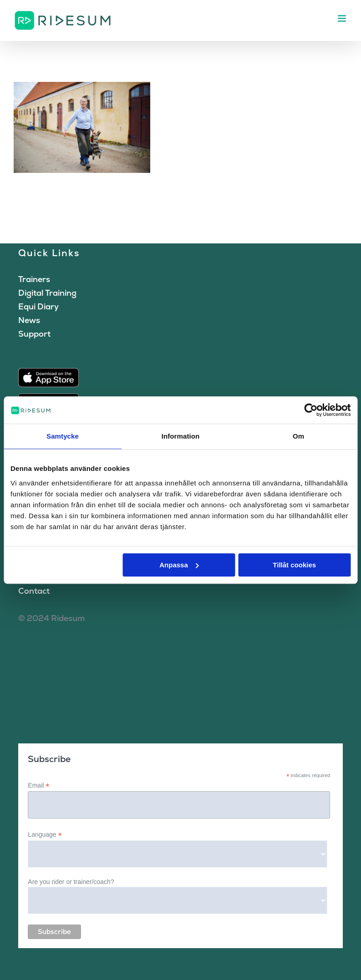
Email (38, 786)
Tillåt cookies (294, 565)
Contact (34, 591)
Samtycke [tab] (63, 436)
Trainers (34, 279)
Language (45, 835)
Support (34, 334)
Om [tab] (298, 436)
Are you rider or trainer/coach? (71, 882)
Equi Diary (38, 306)
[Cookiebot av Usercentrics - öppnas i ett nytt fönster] (311, 410)
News (29, 320)
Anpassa (179, 565)
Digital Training (47, 293)
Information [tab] (181, 436)
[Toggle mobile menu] (343, 18)
